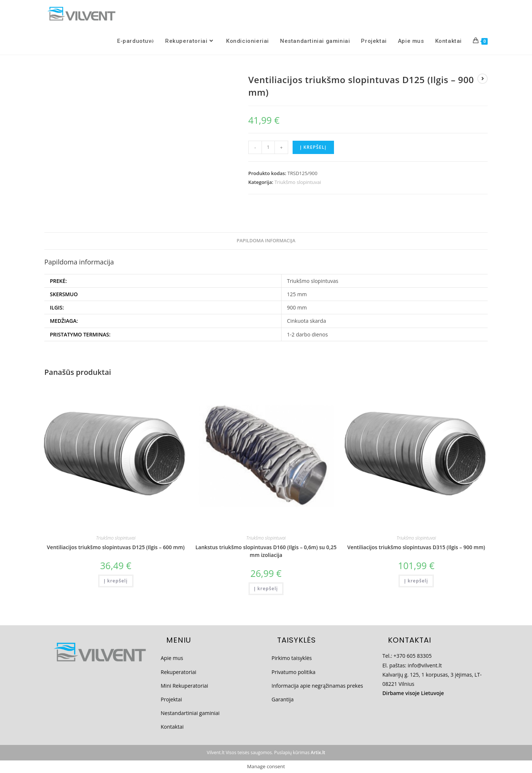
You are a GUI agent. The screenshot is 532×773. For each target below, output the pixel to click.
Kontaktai (172, 727)
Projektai (171, 699)
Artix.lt (318, 753)
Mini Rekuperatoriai (184, 686)
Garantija (283, 699)
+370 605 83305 (412, 656)
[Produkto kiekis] (268, 147)
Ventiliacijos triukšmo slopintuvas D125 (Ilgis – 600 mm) (116, 547)
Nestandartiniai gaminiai (190, 713)
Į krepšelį (313, 147)
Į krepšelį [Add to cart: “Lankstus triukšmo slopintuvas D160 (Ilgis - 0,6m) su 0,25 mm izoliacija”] (266, 589)
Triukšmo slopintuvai (298, 182)
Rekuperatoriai (178, 672)
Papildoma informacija (266, 241)
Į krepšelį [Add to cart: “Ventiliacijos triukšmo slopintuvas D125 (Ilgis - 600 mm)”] (116, 581)
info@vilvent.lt (425, 665)
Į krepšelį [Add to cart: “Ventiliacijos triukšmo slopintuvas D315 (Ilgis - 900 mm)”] (416, 581)
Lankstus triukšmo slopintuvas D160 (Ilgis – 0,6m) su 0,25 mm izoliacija (266, 551)
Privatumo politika (294, 672)
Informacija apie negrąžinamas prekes (317, 686)
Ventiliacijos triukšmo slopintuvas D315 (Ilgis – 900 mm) (416, 547)
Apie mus (172, 658)
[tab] (266, 241)
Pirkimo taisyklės (292, 658)
